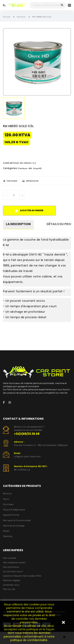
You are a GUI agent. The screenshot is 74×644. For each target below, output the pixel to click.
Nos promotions (11, 567)
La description (18, 224)
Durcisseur (8, 504)
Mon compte (9, 558)
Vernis (6, 499)
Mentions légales (12, 580)
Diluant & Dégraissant (14, 510)
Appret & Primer (11, 515)
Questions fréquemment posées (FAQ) (22, 576)
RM (30, 168)
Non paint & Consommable (17, 520)
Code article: (11, 163)
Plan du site (9, 589)
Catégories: (10, 168)
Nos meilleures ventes (14, 563)
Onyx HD (37, 168)
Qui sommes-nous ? (13, 572)
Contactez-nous (11, 585)
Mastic (6, 531)
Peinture (23, 168)
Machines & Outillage (14, 526)
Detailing (8, 536)
